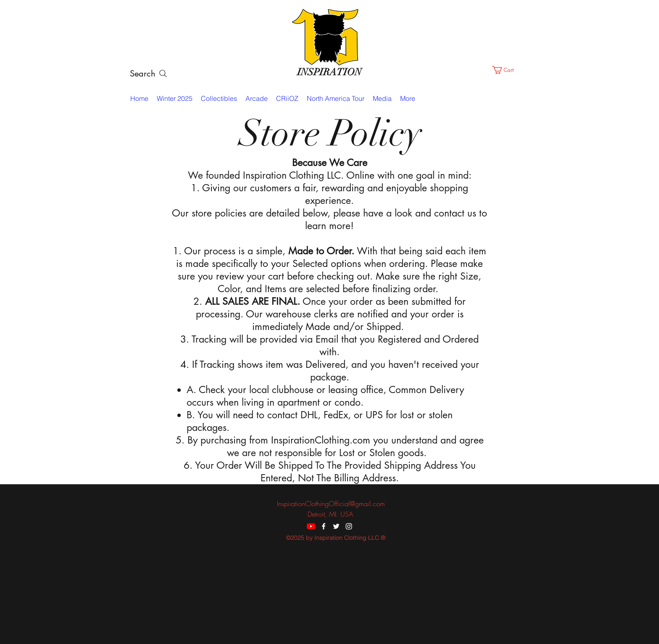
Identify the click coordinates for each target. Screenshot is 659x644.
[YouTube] (311, 526)
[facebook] (317, 83)
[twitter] (329, 83)
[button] (508, 70)
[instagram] (342, 83)
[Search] (149, 74)
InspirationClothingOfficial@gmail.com (331, 504)
